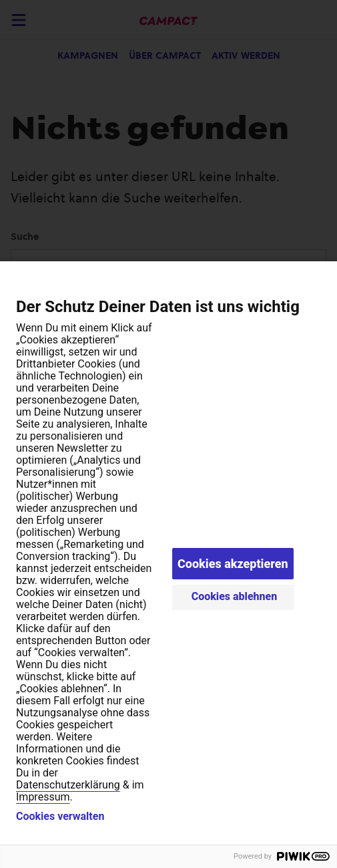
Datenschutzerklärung (68, 785)
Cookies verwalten (60, 817)
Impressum (43, 797)
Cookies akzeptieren (233, 564)
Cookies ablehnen (235, 596)
